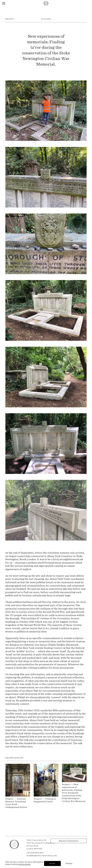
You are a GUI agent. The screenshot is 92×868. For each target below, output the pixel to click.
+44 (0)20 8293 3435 (35, 853)
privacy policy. (25, 864)
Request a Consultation (69, 841)
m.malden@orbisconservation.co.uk (42, 856)
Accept (52, 863)
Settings (69, 863)
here (30, 747)
